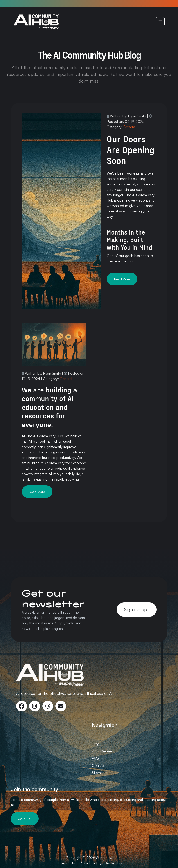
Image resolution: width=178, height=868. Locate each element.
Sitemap (98, 773)
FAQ (95, 758)
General (130, 127)
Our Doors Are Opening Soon (131, 150)
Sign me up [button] (136, 609)
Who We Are (102, 751)
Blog (96, 744)
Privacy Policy (90, 863)
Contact (98, 765)
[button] (25, 819)
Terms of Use (66, 863)
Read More (122, 279)
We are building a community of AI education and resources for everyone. (49, 407)
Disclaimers (113, 863)
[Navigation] (160, 22)
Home (97, 737)
